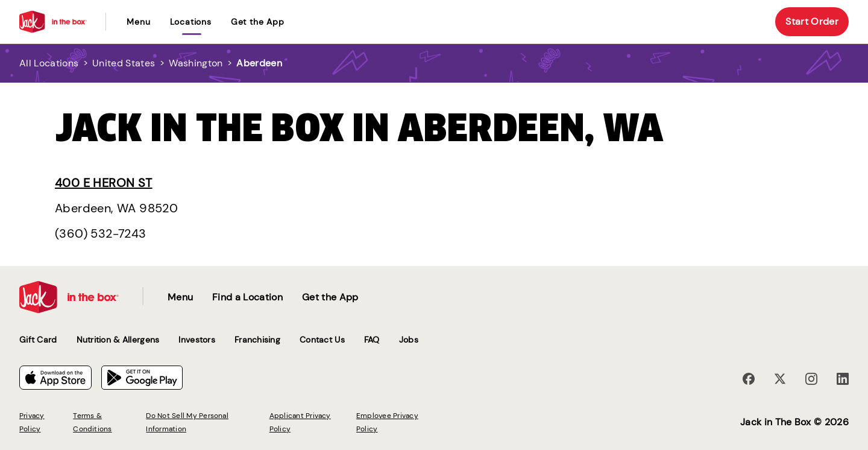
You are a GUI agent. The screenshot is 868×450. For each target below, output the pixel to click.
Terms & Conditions (92, 422)
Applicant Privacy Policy (300, 422)
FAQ (372, 340)
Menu (138, 22)
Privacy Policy (32, 422)
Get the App (258, 22)
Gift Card (38, 340)
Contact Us (322, 340)
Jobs (409, 340)
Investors (197, 340)
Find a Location (247, 297)
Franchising (257, 340)
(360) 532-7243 (101, 233)
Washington (196, 63)
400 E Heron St (104, 183)
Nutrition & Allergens (118, 340)
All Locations (49, 63)
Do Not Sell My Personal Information (187, 422)
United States (124, 63)
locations (191, 22)
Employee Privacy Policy (387, 422)
